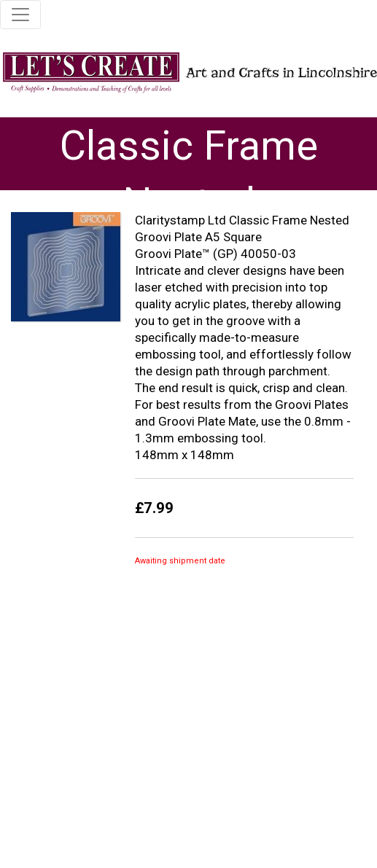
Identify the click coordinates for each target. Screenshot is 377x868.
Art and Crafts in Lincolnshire (183, 73)
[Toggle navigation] (20, 15)
